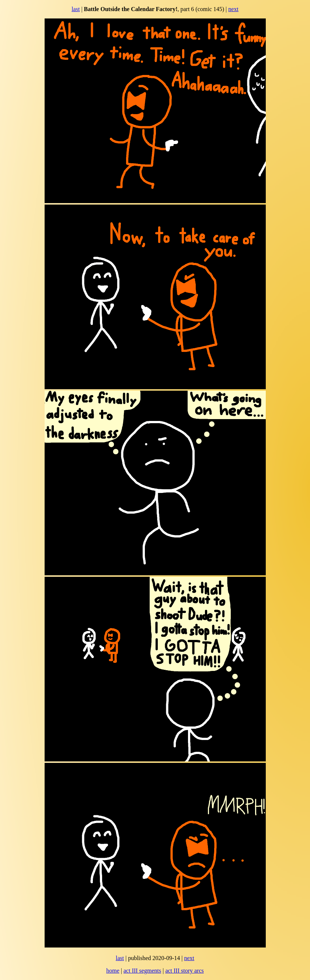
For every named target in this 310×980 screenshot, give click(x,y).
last (76, 9)
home (113, 971)
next (233, 9)
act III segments (142, 971)
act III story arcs (184, 971)
